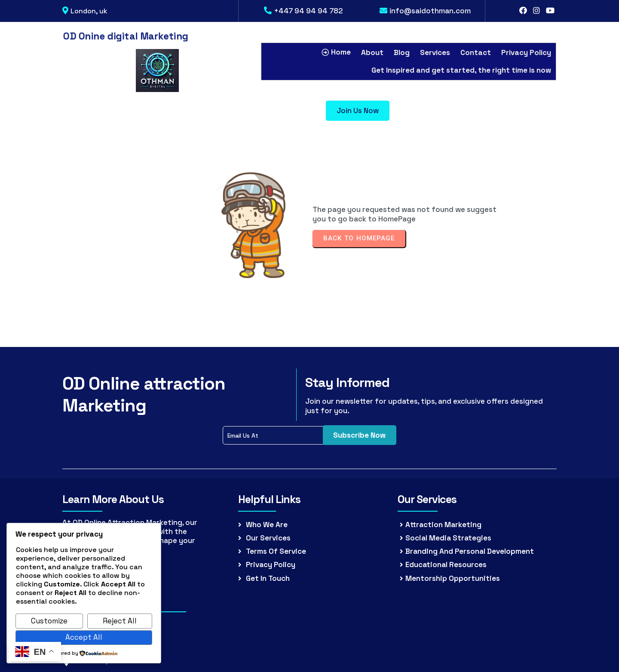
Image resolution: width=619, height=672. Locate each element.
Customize (49, 621)
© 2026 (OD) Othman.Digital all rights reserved (310, 598)
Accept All (84, 637)
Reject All (120, 621)
